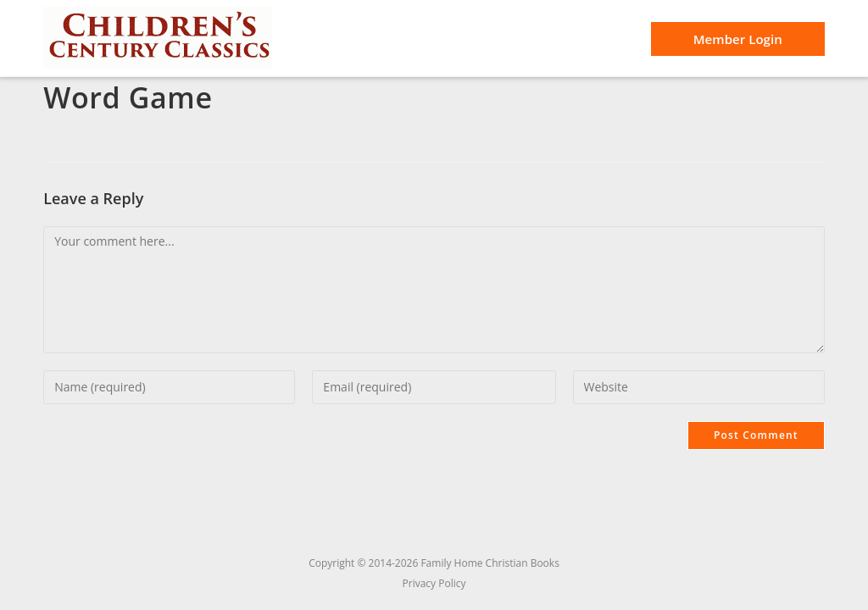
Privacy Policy (434, 583)
